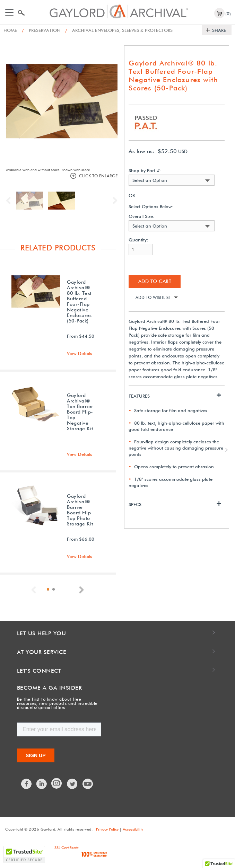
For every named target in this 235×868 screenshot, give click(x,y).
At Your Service (42, 652)
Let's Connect (39, 671)
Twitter (72, 784)
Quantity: (138, 240)
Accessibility (133, 829)
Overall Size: (141, 216)
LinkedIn (42, 784)
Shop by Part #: (145, 171)
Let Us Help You (42, 633)
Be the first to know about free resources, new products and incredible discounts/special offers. (57, 703)
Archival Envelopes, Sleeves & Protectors (119, 30)
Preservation (41, 30)
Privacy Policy (107, 829)
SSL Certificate (67, 848)
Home (10, 30)
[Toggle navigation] (9, 12)
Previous (10, 201)
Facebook (27, 784)
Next (113, 201)
